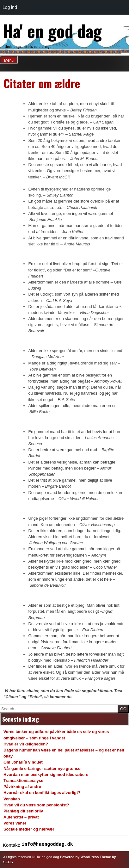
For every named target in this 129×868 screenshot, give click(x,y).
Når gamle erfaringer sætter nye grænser (43, 768)
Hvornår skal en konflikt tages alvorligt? (42, 793)
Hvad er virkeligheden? (26, 744)
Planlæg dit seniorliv (23, 811)
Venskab (12, 799)
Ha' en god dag (52, 30)
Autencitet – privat (21, 817)
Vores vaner (15, 823)
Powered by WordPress (80, 857)
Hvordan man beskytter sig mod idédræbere (46, 775)
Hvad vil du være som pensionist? (36, 805)
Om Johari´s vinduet (23, 762)
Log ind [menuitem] (10, 7)
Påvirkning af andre (22, 787)
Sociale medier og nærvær (29, 829)
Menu (9, 60)
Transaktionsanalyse (23, 781)
